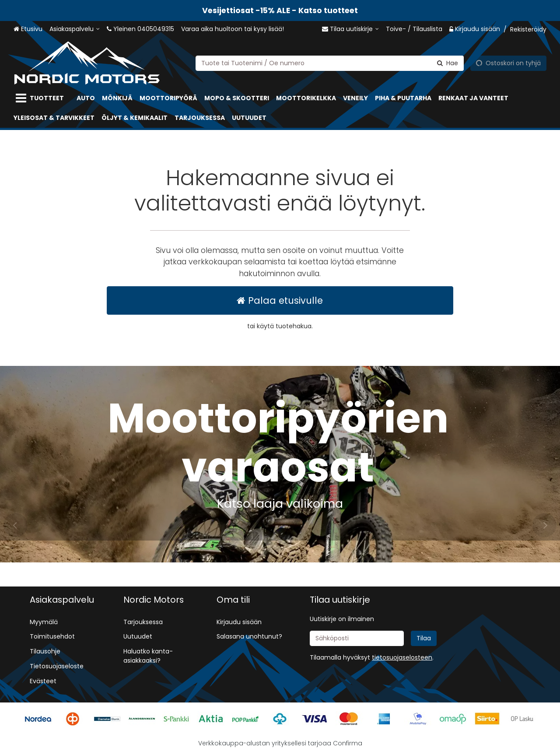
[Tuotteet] (42, 98)
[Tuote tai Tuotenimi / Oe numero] (330, 63)
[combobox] (330, 63)
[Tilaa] (424, 638)
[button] (402, 657)
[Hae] (448, 63)
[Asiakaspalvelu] (75, 29)
